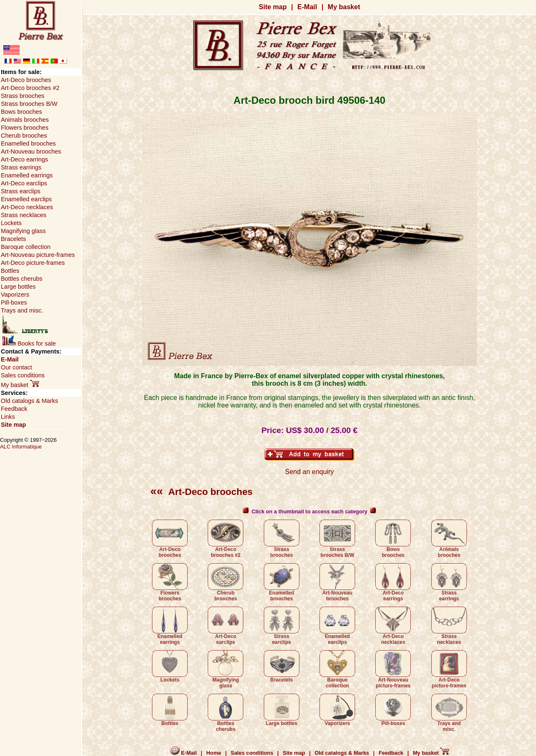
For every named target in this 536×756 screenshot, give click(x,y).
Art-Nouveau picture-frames (393, 669)
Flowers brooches (170, 582)
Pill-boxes (393, 710)
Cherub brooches (225, 582)
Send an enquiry (310, 472)
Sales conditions (23, 375)
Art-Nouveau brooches (337, 582)
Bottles (170, 710)
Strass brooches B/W (337, 539)
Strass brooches (282, 539)
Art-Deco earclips (225, 626)
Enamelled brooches (282, 582)
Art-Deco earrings (393, 582)
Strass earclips (282, 626)
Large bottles (282, 710)
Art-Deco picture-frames (449, 669)
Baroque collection (337, 669)
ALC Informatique (21, 447)
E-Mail (307, 7)
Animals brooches (449, 539)
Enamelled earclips (337, 626)
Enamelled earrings (170, 626)
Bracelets (282, 666)
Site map (273, 7)
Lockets (170, 666)
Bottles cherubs (225, 713)
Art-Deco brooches (201, 492)
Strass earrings (449, 582)
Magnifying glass (225, 669)
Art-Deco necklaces (393, 626)
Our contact (16, 367)
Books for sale (29, 343)
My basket (344, 7)
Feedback (14, 409)
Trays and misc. (449, 713)
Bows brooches (393, 539)
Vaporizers (337, 710)
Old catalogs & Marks (30, 401)
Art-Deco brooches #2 (225, 539)
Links (8, 417)
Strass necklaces (449, 626)
